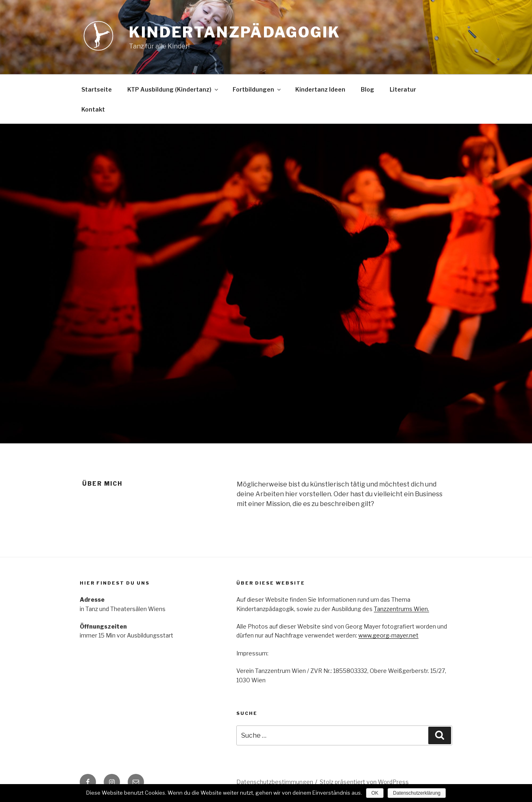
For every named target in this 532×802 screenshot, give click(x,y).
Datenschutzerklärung (417, 793)
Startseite (97, 89)
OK (375, 793)
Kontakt (93, 109)
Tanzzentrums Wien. (401, 609)
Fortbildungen (257, 89)
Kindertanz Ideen (320, 89)
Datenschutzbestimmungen (275, 782)
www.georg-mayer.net (388, 635)
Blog (367, 89)
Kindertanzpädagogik (235, 32)
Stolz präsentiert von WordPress (364, 782)
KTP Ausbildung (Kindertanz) (173, 89)
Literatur (403, 89)
